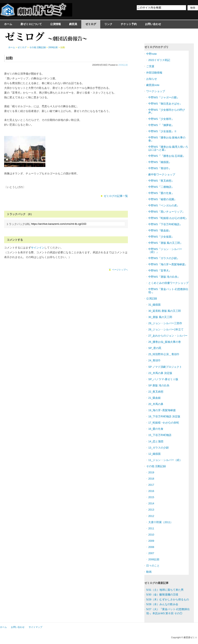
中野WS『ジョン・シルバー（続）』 (165, 251)
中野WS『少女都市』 (161, 119)
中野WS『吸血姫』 (160, 230)
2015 (151, 497)
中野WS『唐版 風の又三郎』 (166, 243)
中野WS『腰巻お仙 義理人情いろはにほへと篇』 (168, 148)
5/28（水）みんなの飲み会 (162, 604)
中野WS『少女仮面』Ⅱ (163, 131)
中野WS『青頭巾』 (160, 168)
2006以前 (123, 65)
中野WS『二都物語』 (161, 187)
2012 (151, 516)
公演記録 (152, 298)
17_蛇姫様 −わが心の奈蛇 (164, 423)
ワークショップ (156, 91)
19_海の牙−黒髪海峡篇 (162, 410)
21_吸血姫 (154, 398)
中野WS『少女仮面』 (161, 237)
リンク (108, 24)
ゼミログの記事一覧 (116, 196)
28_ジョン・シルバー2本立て (166, 329)
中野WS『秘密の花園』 (163, 199)
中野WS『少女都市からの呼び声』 (167, 111)
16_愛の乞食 (156, 429)
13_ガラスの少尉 (159, 448)
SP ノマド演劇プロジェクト (165, 367)
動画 (149, 572)
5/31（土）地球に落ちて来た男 (165, 590)
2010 (151, 535)
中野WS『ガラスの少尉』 (164, 258)
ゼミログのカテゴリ (156, 47)
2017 (151, 485)
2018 (151, 479)
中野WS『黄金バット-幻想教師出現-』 (168, 291)
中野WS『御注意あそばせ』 (165, 104)
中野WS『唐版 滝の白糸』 (164, 277)
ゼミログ (91, 24)
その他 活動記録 (38, 47)
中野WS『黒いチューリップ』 (167, 212)
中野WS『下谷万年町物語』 (165, 224)
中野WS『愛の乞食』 (161, 193)
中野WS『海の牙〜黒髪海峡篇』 (168, 264)
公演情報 (55, 24)
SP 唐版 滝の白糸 (159, 385)
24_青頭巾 (154, 360)
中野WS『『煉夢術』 (161, 125)
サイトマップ (35, 627)
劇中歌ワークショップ (162, 174)
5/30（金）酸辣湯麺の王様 (162, 595)
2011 (151, 528)
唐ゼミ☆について (31, 24)
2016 (151, 491)
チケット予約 (129, 24)
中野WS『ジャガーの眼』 (164, 97)
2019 (151, 472)
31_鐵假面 (154, 305)
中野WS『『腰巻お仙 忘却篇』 (167, 156)
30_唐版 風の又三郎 (160, 317)
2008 (151, 547)
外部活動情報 (154, 73)
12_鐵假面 (154, 454)
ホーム (8, 24)
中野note (151, 54)
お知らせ (152, 79)
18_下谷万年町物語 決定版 (164, 416)
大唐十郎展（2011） (161, 522)
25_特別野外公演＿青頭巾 (164, 354)
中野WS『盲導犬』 (160, 271)
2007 (151, 553)
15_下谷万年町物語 (160, 435)
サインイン (38, 248)
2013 (151, 510)
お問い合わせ (153, 24)
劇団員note (153, 85)
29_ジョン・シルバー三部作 (165, 323)
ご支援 (150, 66)
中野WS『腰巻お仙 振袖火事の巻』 (167, 139)
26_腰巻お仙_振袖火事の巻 (165, 342)
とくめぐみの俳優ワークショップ (168, 283)
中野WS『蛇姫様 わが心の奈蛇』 (168, 218)
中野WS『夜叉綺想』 (161, 181)
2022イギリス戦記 (159, 60)
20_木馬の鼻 (156, 404)
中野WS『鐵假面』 (160, 162)
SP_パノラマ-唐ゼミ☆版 (163, 379)
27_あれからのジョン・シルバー (168, 336)
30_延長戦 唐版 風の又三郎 (165, 311)
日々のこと (153, 566)
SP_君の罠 (155, 348)
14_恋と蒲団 (156, 441)
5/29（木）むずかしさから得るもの (168, 599)
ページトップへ (120, 270)
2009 (151, 541)
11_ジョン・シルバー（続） (165, 460)
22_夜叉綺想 (156, 392)
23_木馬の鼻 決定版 (160, 373)
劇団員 (73, 24)
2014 (151, 503)
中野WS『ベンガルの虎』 (164, 205)
